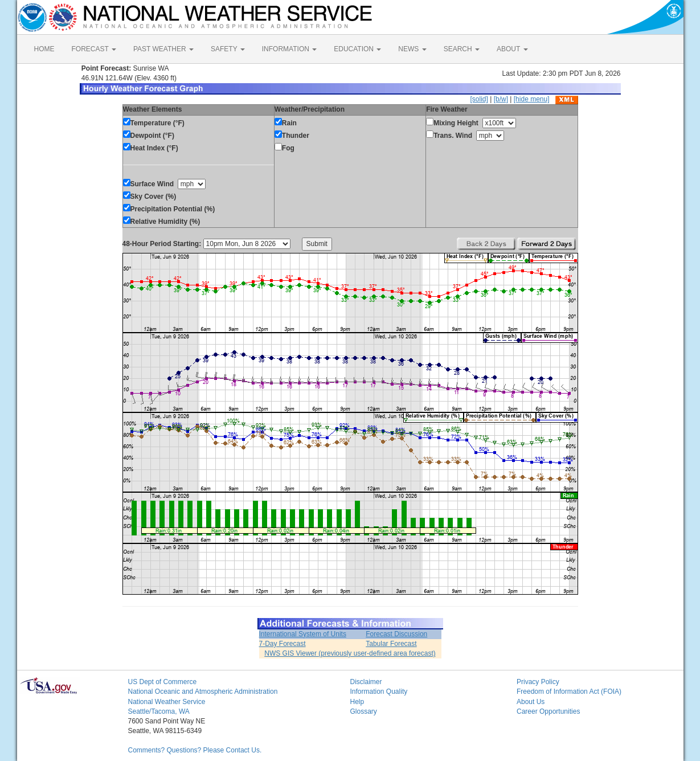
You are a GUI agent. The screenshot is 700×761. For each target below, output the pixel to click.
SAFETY (228, 49)
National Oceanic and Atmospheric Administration (203, 692)
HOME (44, 49)
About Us (531, 702)
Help (357, 702)
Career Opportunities (548, 711)
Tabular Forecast (391, 644)
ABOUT (512, 49)
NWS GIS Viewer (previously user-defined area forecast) (350, 653)
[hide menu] (532, 99)
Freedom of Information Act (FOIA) (569, 692)
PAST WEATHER (163, 49)
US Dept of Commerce (163, 682)
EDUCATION (357, 49)
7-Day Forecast (283, 644)
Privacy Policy (538, 682)
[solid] (479, 99)
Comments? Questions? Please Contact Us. (195, 750)
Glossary (364, 711)
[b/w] (501, 99)
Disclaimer (366, 682)
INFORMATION (289, 49)
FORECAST (94, 49)
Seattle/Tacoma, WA (159, 711)
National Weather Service (167, 702)
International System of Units (303, 634)
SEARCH (462, 49)
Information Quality (379, 692)
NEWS (412, 49)
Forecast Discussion (396, 634)
